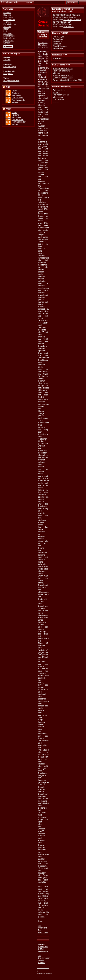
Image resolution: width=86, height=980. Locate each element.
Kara (40, 921)
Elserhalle (43, 43)
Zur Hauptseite (43, 931)
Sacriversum (58, 48)
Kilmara (56, 92)
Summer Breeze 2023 (63, 75)
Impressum (8, 40)
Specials (7, 27)
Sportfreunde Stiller (72, 20)
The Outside (58, 99)
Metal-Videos (58, 86)
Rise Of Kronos (60, 46)
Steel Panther (70, 17)
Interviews (57, 55)
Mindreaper (58, 97)
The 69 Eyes (58, 37)
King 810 (67, 22)
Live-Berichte (59, 65)
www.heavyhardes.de (45, 973)
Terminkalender (19, 100)
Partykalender (10, 24)
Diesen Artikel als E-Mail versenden (43, 948)
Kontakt (7, 43)
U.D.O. (56, 102)
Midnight (56, 73)
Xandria (7, 60)
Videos (15, 102)
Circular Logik (10, 67)
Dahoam (7, 13)
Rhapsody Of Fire (11, 81)
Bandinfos (8, 33)
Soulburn (57, 44)
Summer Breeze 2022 (63, 78)
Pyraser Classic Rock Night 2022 (68, 80)
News (14, 91)
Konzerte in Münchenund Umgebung (62, 10)
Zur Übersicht (42, 927)
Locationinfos (9, 36)
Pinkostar (42, 37)
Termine (7, 22)
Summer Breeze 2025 (63, 68)
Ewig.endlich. (59, 90)
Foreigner (68, 24)
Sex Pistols (68, 27)
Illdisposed (8, 74)
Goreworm (57, 41)
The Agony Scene (61, 95)
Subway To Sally (42, 33)
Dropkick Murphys (72, 15)
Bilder (6, 29)
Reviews (56, 33)
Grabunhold (58, 39)
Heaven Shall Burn (61, 71)
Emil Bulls (57, 58)
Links (6, 31)
